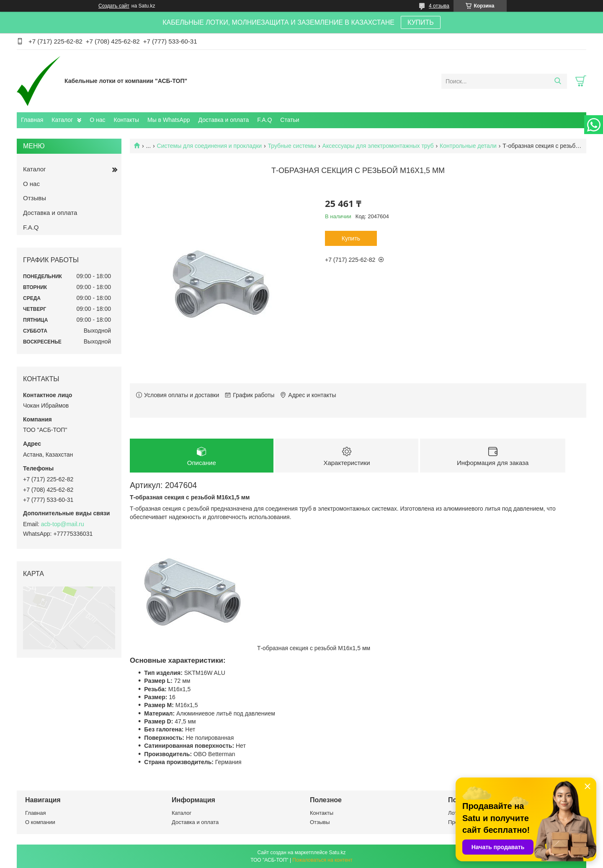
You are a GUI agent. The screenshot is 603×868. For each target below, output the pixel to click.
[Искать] (558, 81)
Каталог (62, 120)
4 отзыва (439, 6)
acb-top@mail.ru (63, 524)
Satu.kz (337, 852)
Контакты (126, 120)
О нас (97, 120)
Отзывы (35, 198)
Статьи (290, 120)
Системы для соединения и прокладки (210, 146)
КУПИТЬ (421, 22)
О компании (40, 822)
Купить (351, 238)
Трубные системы (292, 146)
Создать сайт (114, 6)
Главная (32, 120)
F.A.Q (264, 120)
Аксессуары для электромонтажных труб (378, 146)
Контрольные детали (468, 146)
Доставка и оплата (224, 120)
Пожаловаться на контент (322, 860)
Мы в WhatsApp (169, 120)
